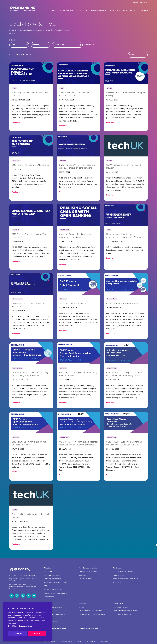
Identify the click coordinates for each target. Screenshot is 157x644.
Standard (143, 11)
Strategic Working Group (88, 629)
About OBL (48, 572)
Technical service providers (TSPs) (126, 579)
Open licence (105, 641)
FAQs (46, 586)
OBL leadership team (52, 575)
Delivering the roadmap (53, 579)
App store (82, 575)
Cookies (79, 641)
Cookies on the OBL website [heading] (21, 609)
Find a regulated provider (88, 572)
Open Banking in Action (88, 568)
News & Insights (98, 11)
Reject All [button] (18, 633)
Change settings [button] (25, 626)
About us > (48, 568)
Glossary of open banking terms (56, 593)
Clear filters (89, 45)
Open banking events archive (55, 614)
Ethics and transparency (122, 614)
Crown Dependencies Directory (90, 611)
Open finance (49, 597)
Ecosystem (82, 11)
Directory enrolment (120, 607)
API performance (85, 579)
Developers (129, 11)
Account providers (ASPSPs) (124, 572)
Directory (82, 607)
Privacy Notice (67, 641)
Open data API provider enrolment (126, 611)
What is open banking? (62, 11)
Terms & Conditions (50, 641)
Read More (13, 626)
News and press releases (53, 607)
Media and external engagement (56, 582)
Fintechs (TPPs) (119, 575)
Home (135, 3)
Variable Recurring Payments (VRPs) (92, 614)
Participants (118, 568)
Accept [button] (37, 633)
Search (144, 3)
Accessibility (91, 641)
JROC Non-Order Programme (55, 629)
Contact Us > (118, 604)
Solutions (115, 11)
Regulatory (117, 582)
